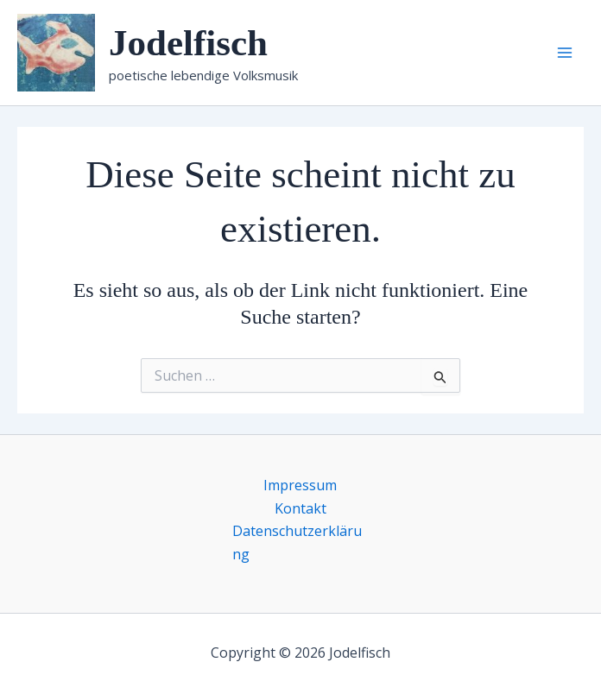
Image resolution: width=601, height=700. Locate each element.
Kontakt (300, 508)
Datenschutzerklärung (297, 542)
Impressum (300, 485)
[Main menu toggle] (565, 53)
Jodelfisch (188, 43)
